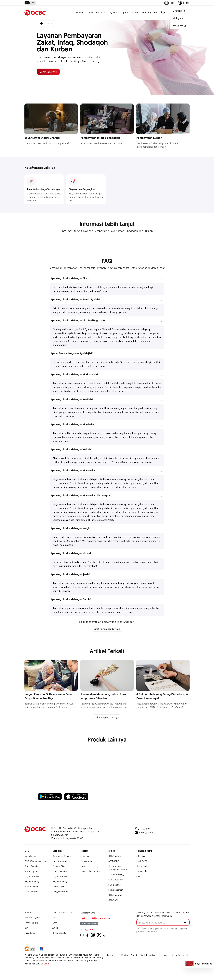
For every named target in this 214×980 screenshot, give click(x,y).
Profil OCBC (142, 862)
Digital (124, 13)
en (33, 3)
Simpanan (85, 857)
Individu (80, 13)
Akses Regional (31, 892)
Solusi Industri (59, 887)
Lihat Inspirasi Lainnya (107, 718)
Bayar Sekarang (50, 72)
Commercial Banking (62, 857)
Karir (55, 923)
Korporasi (101, 13)
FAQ (54, 918)
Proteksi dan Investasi (90, 872)
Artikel (135, 13)
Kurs (27, 928)
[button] (107, 279)
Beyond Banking (32, 882)
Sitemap (163, 956)
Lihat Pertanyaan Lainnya (107, 629)
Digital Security (59, 933)
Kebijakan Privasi (129, 956)
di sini (47, 964)
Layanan (84, 867)
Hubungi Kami (87, 930)
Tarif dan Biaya (31, 923)
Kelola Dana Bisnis (33, 867)
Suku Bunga (30, 933)
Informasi (141, 857)
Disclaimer (112, 956)
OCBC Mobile (115, 857)
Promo (28, 913)
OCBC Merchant (116, 895)
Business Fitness (32, 887)
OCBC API (113, 901)
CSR (138, 877)
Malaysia (178, 18)
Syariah (114, 13)
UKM (90, 13)
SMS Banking (114, 885)
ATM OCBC (114, 862)
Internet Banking (116, 875)
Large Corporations (61, 862)
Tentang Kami (149, 13)
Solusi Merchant (116, 890)
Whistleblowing (148, 956)
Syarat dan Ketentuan (62, 913)
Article (55, 928)
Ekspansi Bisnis (59, 867)
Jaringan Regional (60, 892)
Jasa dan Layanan (33, 918)
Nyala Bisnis (30, 857)
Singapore (179, 11)
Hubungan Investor (145, 867)
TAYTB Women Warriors (36, 862)
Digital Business (32, 877)
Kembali (46, 23)
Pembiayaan (86, 862)
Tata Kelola (142, 872)
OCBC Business (116, 880)
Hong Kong (179, 25)
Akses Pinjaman (32, 872)
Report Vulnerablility (181, 956)
